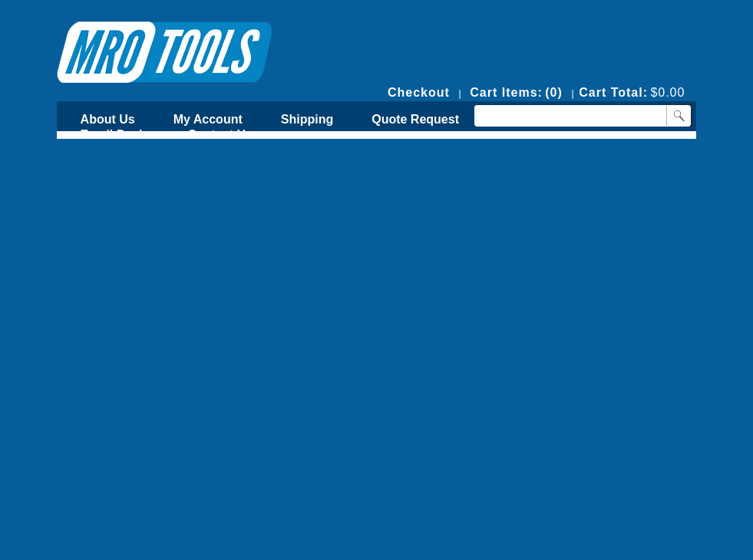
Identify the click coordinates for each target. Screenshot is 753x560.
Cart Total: (613, 92)
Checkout (419, 92)
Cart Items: (506, 92)
